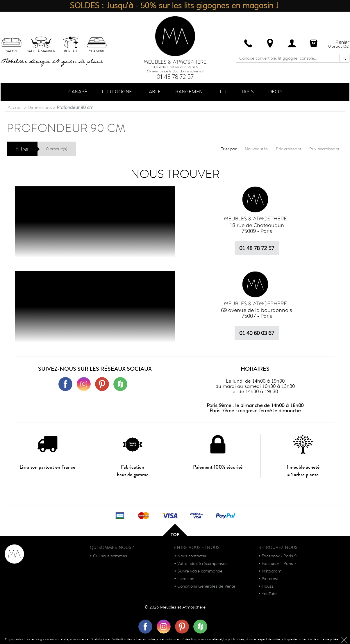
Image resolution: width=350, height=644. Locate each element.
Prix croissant (289, 149)
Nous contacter (192, 556)
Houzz (268, 586)
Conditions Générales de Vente (206, 586)
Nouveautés (256, 149)
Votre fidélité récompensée (202, 563)
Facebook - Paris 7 (279, 563)
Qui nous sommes (110, 556)
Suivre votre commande (200, 571)
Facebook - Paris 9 (279, 556)
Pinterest (270, 579)
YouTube (270, 594)
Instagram (272, 571)
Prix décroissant (324, 149)
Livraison (186, 579)
